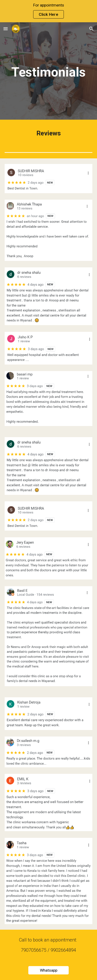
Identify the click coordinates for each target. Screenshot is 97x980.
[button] (6, 29)
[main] (48, 72)
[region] (48, 11)
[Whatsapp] (48, 970)
